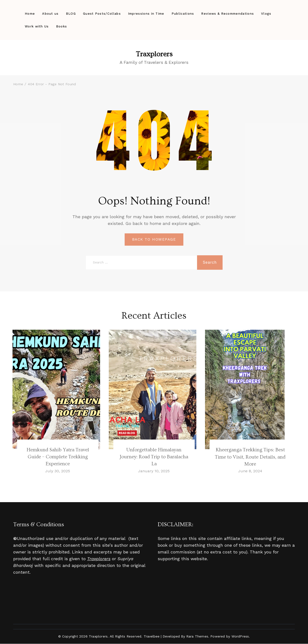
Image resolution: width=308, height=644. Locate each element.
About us (50, 14)
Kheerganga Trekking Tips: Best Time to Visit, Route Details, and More (250, 457)
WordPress (240, 637)
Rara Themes (197, 637)
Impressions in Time (146, 14)
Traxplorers (154, 54)
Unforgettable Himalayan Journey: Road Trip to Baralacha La (154, 457)
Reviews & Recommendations (228, 14)
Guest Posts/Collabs (102, 14)
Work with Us (37, 26)
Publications (183, 14)
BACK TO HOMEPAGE (154, 239)
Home (30, 14)
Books (62, 26)
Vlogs (266, 14)
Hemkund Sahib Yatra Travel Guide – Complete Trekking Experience (58, 457)
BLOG (71, 14)
